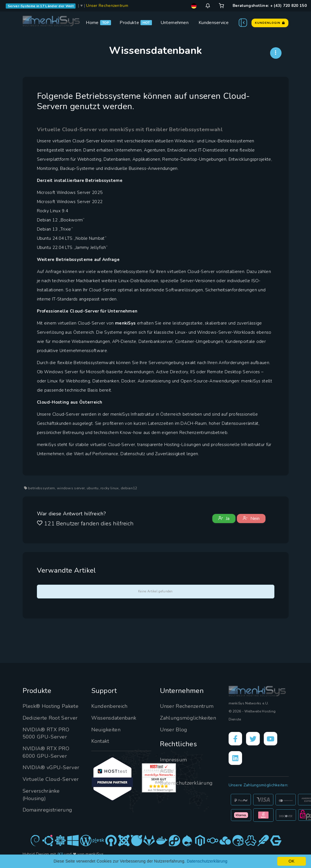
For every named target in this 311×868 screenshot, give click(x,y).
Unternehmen (175, 23)
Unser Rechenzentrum (107, 6)
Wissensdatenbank (114, 718)
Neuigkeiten (106, 730)
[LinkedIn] (235, 758)
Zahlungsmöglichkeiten (188, 718)
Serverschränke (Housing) (41, 795)
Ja (224, 519)
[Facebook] (235, 739)
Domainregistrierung (47, 810)
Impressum (174, 760)
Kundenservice (214, 23)
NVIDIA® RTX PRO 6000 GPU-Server (46, 752)
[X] (253, 739)
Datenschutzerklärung (186, 783)
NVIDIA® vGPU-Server (51, 767)
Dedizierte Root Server (50, 718)
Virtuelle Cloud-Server (51, 779)
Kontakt (100, 741)
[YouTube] (271, 739)
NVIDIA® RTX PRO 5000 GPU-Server (46, 733)
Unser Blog (174, 730)
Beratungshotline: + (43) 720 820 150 (270, 6)
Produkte (129, 23)
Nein (251, 519)
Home (92, 23)
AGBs (167, 771)
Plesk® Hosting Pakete (50, 706)
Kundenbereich (109, 706)
